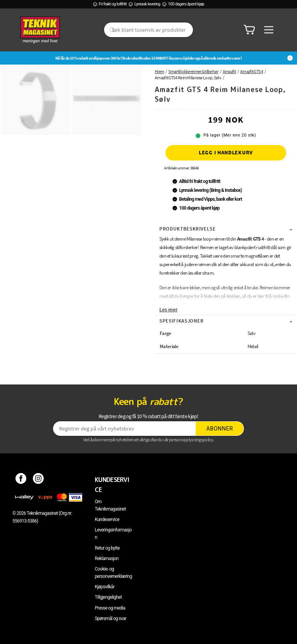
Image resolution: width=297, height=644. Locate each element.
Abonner (220, 429)
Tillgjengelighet (108, 597)
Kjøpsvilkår (105, 587)
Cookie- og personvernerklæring (113, 573)
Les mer (168, 309)
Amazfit (229, 71)
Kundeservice (107, 519)
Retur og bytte (107, 548)
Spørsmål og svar (111, 618)
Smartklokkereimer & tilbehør (193, 71)
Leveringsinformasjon (113, 534)
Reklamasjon (107, 559)
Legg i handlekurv (226, 152)
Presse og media (110, 608)
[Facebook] (21, 480)
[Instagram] (38, 480)
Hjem (159, 71)
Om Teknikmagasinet (110, 505)
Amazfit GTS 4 (252, 71)
